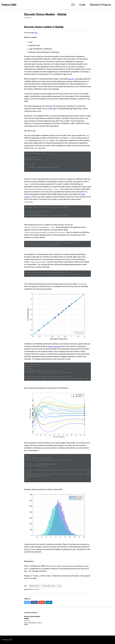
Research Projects (100, 5)
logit (60, 599)
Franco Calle (9, 5)
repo (29, 563)
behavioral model (35, 599)
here (36, 33)
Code (82, 5)
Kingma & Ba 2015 (56, 353)
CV (73, 5)
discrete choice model (49, 599)
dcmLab (71, 80)
